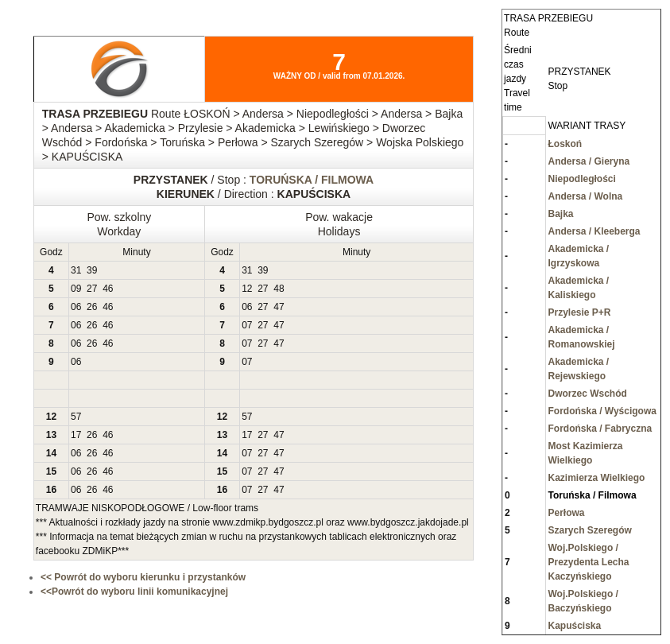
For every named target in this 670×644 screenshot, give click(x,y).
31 (76, 270)
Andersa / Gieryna (589, 161)
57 (76, 417)
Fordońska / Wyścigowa (602, 411)
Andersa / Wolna (585, 196)
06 (76, 307)
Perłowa (566, 513)
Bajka (560, 214)
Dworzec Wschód (587, 394)
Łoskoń (565, 144)
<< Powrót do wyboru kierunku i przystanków (143, 577)
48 (279, 289)
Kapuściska (574, 626)
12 (247, 289)
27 (92, 289)
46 (108, 289)
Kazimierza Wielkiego (596, 478)
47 (279, 307)
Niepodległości (581, 179)
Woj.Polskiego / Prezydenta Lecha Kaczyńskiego (588, 562)
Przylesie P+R (579, 312)
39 (92, 270)
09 (76, 289)
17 (76, 435)
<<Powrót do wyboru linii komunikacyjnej (134, 592)
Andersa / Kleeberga (594, 231)
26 (92, 307)
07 (247, 325)
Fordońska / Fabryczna (600, 429)
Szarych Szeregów (589, 530)
